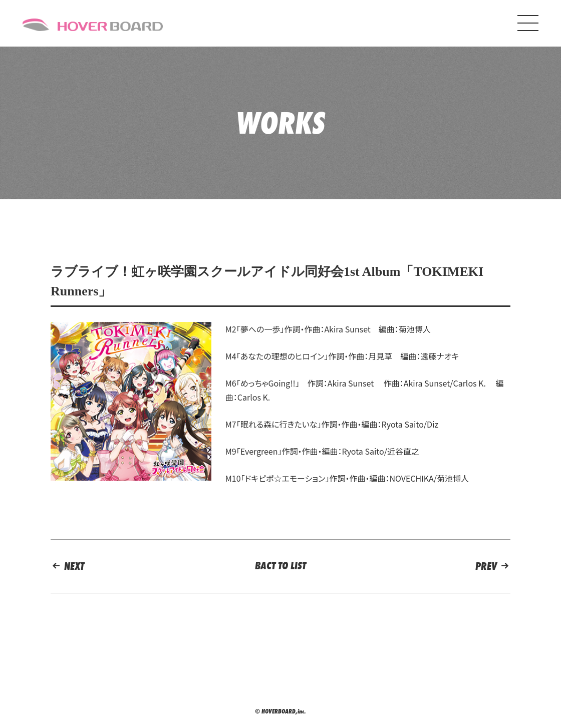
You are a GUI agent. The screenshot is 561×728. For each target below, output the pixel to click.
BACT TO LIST (280, 566)
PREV (493, 566)
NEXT (67, 566)
